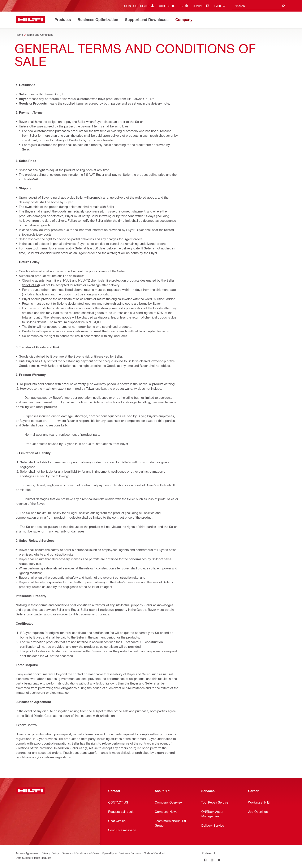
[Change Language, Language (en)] (185, 6)
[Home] (30, 20)
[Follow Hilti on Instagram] (212, 860)
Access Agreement (27, 853)
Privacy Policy (50, 853)
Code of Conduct (154, 853)
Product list (31, 285)
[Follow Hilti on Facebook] (205, 860)
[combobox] (259, 6)
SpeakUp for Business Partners (122, 853)
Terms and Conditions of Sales (81, 853)
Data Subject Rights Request (33, 858)
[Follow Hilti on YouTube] (219, 860)
